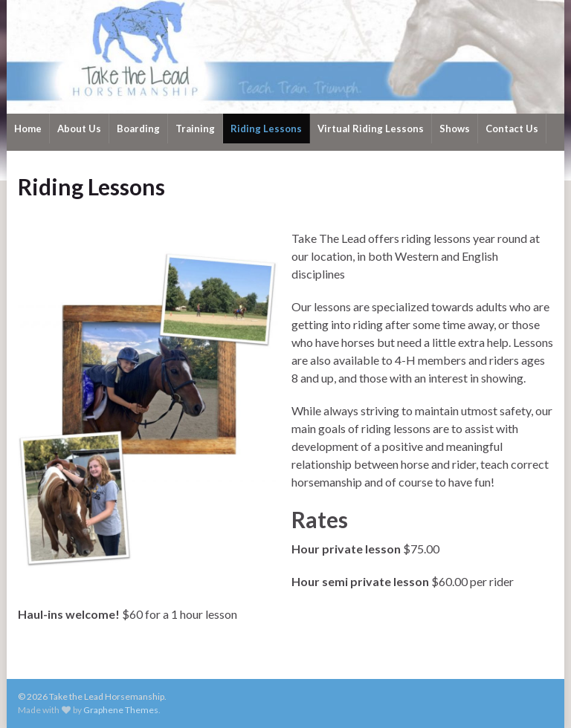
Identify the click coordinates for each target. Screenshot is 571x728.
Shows (455, 129)
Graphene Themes (121, 710)
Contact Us (512, 129)
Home (28, 129)
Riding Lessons (266, 129)
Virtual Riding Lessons (371, 129)
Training (195, 129)
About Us (79, 129)
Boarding (138, 129)
